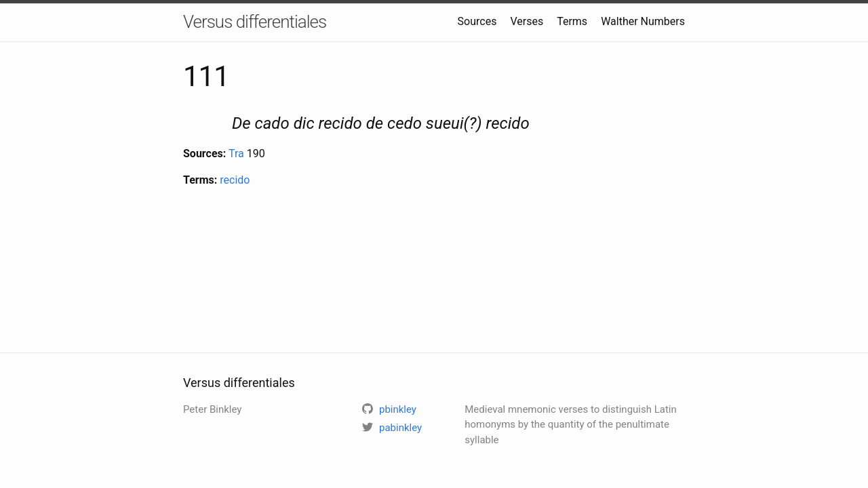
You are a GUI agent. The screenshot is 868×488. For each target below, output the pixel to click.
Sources (477, 21)
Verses (527, 21)
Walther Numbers (643, 21)
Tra (236, 154)
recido (235, 180)
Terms (572, 21)
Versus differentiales (255, 22)
